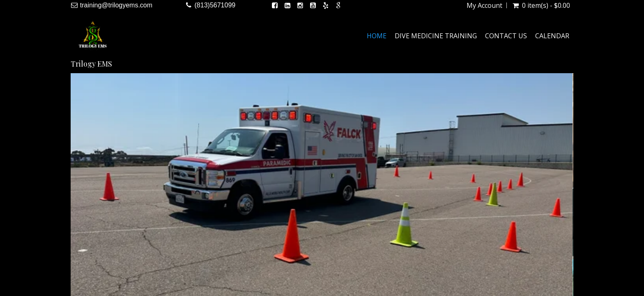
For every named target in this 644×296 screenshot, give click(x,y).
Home (377, 36)
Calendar (552, 36)
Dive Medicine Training (436, 36)
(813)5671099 (215, 5)
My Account (484, 5)
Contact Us (506, 36)
